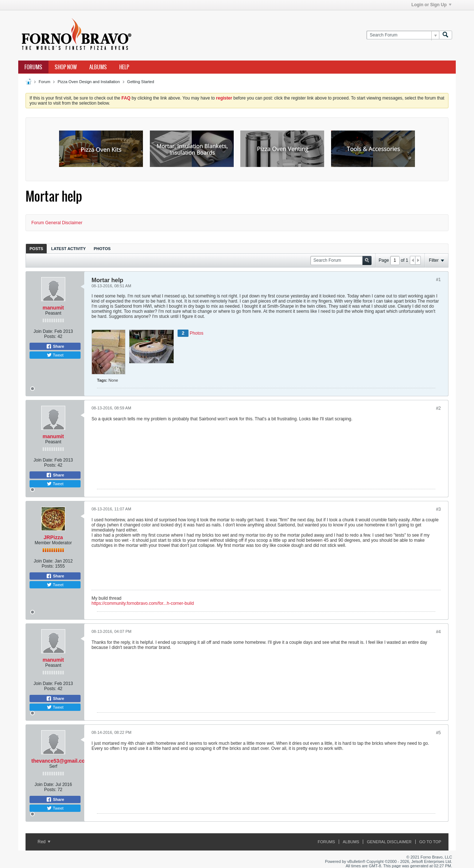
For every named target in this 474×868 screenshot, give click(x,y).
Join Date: (43, 331)
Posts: (50, 336)
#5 (438, 733)
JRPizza (53, 537)
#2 (438, 408)
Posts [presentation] (36, 249)
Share (55, 346)
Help (124, 67)
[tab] (36, 248)
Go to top (430, 842)
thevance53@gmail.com (60, 761)
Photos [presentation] (102, 249)
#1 (438, 280)
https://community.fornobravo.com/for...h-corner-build (143, 603)
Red (44, 842)
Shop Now (66, 67)
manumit (53, 308)
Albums (98, 67)
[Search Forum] (403, 35)
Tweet (55, 355)
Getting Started (141, 82)
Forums (33, 67)
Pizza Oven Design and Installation (89, 82)
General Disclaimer (389, 842)
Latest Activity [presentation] (68, 249)
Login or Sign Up (431, 5)
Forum (44, 82)
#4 (438, 632)
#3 (438, 509)
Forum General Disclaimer (57, 223)
